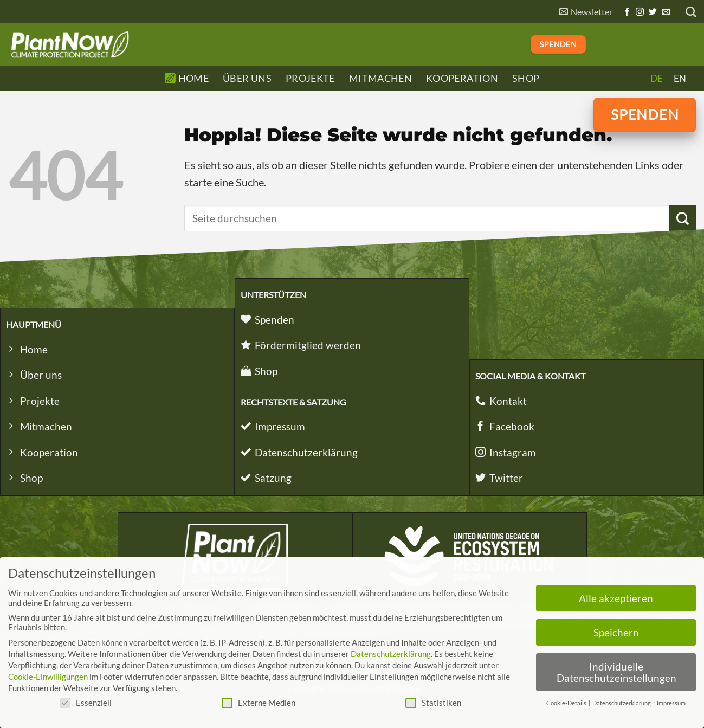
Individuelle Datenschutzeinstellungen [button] (616, 672)
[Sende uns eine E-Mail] (666, 12)
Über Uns (247, 78)
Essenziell (86, 703)
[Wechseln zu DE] (657, 78)
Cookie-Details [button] (567, 703)
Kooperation (462, 78)
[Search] (691, 12)
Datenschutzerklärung (391, 654)
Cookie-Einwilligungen (48, 677)
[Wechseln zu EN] (680, 78)
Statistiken (433, 703)
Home (187, 78)
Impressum (671, 703)
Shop (526, 78)
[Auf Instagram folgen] (640, 12)
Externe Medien (259, 703)
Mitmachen (380, 78)
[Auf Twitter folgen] (653, 12)
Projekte (310, 78)
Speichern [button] (616, 632)
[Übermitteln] (683, 218)
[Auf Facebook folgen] (627, 12)
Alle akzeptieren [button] (616, 598)
